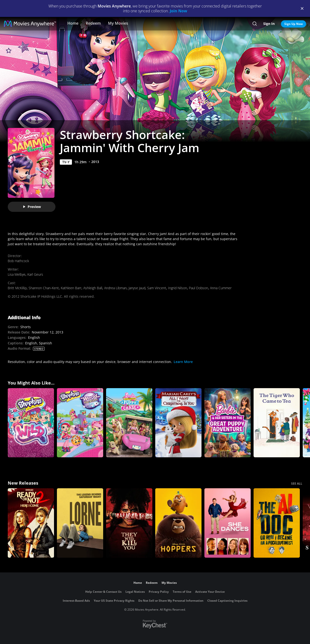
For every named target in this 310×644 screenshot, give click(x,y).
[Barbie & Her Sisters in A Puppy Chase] (129, 423)
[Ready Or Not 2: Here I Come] (31, 523)
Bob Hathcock (18, 261)
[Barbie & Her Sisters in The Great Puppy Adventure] (228, 423)
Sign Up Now (294, 24)
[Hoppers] (178, 523)
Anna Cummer (221, 288)
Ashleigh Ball (93, 288)
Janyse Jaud (137, 288)
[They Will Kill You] (129, 523)
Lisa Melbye (17, 274)
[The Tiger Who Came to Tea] (277, 423)
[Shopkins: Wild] (31, 423)
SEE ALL (297, 484)
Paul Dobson (198, 288)
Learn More (183, 362)
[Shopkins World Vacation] (80, 423)
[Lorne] (80, 523)
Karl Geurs (35, 274)
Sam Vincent (157, 288)
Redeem (93, 23)
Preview (32, 207)
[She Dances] (228, 523)
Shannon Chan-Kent (44, 288)
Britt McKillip (17, 288)
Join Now (178, 11)
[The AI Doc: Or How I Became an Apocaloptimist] (277, 523)
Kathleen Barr (71, 288)
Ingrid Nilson (178, 288)
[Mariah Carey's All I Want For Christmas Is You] (178, 423)
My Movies (118, 23)
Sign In (269, 24)
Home (73, 23)
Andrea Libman (115, 288)
